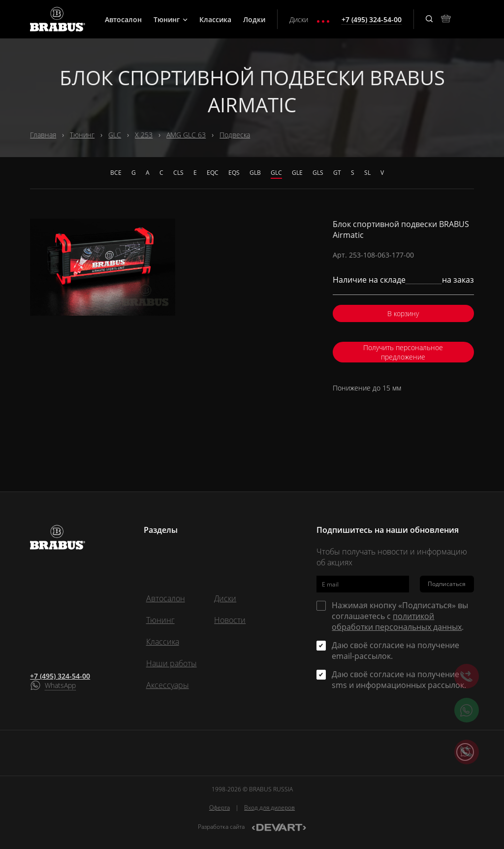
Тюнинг (171, 19)
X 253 (144, 135)
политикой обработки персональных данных (397, 621)
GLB (255, 173)
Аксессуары (168, 685)
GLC (115, 135)
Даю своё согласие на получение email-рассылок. (395, 651)
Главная (43, 135)
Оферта (220, 807)
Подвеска (235, 135)
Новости (230, 620)
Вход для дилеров (269, 807)
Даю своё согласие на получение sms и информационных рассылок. (399, 680)
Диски (299, 19)
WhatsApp (60, 685)
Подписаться (447, 584)
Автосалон (123, 19)
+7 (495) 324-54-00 (60, 676)
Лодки (254, 19)
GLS (318, 173)
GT (337, 173)
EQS (234, 173)
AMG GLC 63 (186, 135)
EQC (213, 173)
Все (116, 173)
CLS (178, 173)
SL (367, 173)
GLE (297, 173)
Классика (215, 19)
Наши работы (172, 663)
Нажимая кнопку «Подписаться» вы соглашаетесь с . (400, 616)
